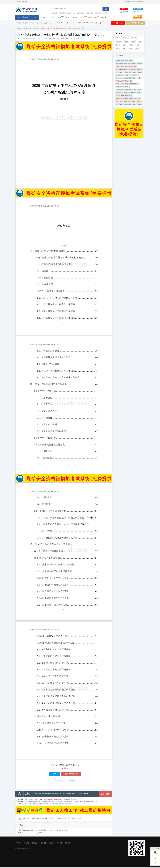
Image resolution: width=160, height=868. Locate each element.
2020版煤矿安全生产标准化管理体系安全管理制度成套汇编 (129, 105)
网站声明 (27, 843)
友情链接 (51, 843)
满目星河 (26, 39)
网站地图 (35, 843)
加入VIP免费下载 (135, 23)
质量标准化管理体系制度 (123, 87)
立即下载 (118, 23)
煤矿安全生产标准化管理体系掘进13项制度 (128, 78)
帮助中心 (142, 2)
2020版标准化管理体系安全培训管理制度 (127, 75)
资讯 (68, 18)
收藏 (32, 23)
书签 (18, 23)
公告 (75, 18)
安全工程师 (93, 18)
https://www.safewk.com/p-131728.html (35, 833)
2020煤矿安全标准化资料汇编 (124, 96)
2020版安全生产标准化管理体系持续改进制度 (128, 90)
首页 (45, 18)
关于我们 (19, 843)
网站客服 (59, 843)
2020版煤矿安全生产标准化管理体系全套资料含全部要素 (129, 72)
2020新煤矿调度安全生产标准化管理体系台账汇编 (129, 70)
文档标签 (120, 56)
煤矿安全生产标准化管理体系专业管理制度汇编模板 (129, 102)
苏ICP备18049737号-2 (26, 849)
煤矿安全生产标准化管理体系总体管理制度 (128, 98)
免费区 (104, 18)
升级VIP (138, 12)
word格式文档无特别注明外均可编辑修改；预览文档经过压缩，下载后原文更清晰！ (62, 794)
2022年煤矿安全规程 (79, 13)
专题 (52, 18)
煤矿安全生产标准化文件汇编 (124, 81)
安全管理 (35, 29)
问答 (60, 18)
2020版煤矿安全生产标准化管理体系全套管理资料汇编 (129, 64)
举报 (40, 23)
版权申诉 (48, 23)
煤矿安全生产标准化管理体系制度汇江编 (127, 84)
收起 (157, 849)
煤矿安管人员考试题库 (65, 13)
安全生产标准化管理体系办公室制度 (126, 66)
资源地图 (43, 843)
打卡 (83, 18)
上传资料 (124, 12)
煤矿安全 (29, 29)
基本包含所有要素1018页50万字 (125, 61)
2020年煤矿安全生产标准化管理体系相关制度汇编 (129, 93)
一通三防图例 (90, 13)
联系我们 (68, 843)
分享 (25, 23)
